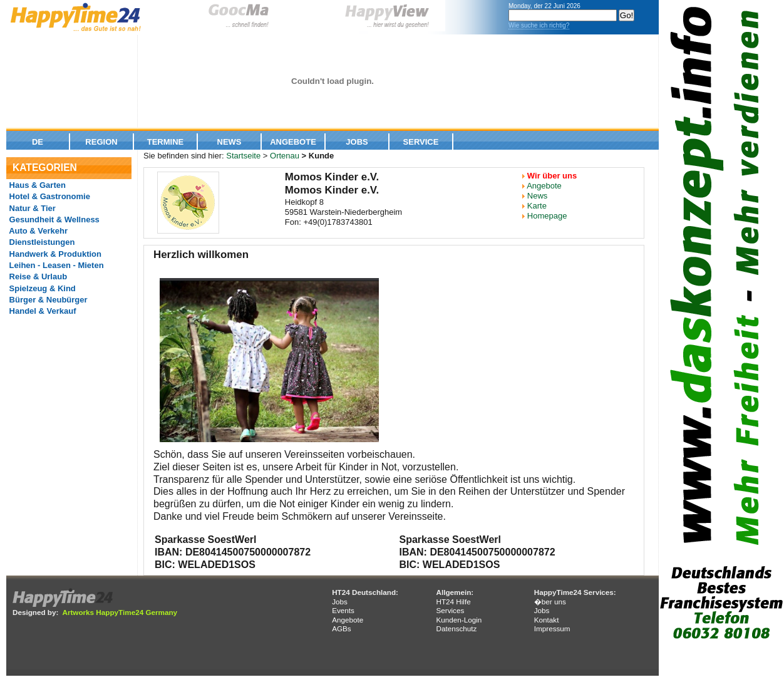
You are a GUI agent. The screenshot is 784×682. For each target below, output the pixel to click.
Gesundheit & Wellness (53, 220)
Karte (537, 206)
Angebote (293, 142)
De (38, 142)
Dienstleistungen (41, 242)
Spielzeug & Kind (41, 288)
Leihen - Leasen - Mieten (55, 265)
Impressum (552, 628)
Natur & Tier (31, 208)
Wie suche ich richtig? (539, 25)
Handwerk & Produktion (54, 254)
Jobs (357, 142)
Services (450, 610)
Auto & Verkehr (37, 231)
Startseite (243, 156)
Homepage (547, 216)
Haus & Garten (36, 185)
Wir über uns (552, 176)
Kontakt (547, 620)
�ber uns (550, 602)
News (230, 142)
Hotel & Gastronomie (49, 196)
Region (101, 142)
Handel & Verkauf (42, 311)
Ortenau (285, 156)
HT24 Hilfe (453, 602)
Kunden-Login (459, 620)
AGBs (342, 628)
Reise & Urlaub (37, 276)
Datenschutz (456, 628)
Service (421, 142)
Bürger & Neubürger (47, 300)
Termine (166, 142)
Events (343, 610)
